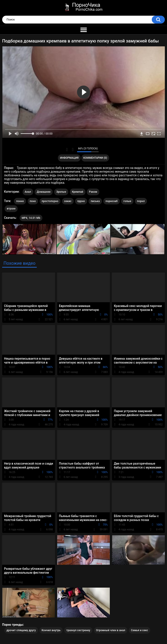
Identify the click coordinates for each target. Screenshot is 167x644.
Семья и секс (139, 630)
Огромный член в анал (111, 630)
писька (95, 201)
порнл (141, 201)
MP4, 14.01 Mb (31, 218)
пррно (81, 201)
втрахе (11, 209)
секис (68, 201)
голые (127, 201)
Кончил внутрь (51, 630)
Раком (93, 192)
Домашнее (44, 192)
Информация (69, 158)
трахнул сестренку (78, 630)
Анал (28, 192)
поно (33, 201)
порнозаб (112, 201)
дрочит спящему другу (21, 630)
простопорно (50, 201)
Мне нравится (67, 150)
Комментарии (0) (95, 158)
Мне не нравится (73, 150)
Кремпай (78, 192)
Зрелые (61, 192)
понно (20, 201)
